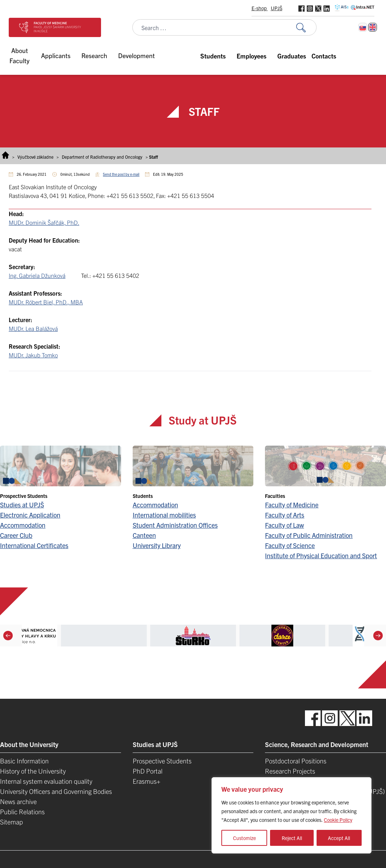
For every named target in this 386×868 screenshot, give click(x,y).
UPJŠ (277, 8)
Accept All (339, 838)
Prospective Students (162, 761)
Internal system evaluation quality (46, 781)
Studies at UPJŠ (22, 505)
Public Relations (22, 812)
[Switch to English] (373, 27)
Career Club (16, 535)
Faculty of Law (284, 525)
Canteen (144, 535)
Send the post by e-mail (121, 174)
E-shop (260, 8)
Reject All (292, 838)
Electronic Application (30, 515)
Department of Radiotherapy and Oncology (102, 157)
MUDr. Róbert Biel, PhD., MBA (46, 302)
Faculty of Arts (285, 515)
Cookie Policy (338, 820)
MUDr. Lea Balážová (33, 328)
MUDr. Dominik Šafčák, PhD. (44, 222)
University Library (157, 545)
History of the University (33, 771)
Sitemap (11, 822)
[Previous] (8, 636)
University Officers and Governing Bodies (56, 791)
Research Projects (290, 771)
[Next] (378, 636)
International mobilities (164, 515)
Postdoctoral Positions (296, 761)
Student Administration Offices (175, 525)
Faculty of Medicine (292, 505)
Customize (244, 838)
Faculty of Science (290, 545)
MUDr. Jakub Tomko (33, 355)
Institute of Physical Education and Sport (321, 555)
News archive (18, 801)
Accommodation (23, 525)
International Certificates (34, 545)
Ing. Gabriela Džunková (37, 275)
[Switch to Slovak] (363, 27)
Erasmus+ (146, 781)
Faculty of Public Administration (309, 535)
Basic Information (24, 761)
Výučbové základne (35, 157)
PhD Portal (148, 771)
